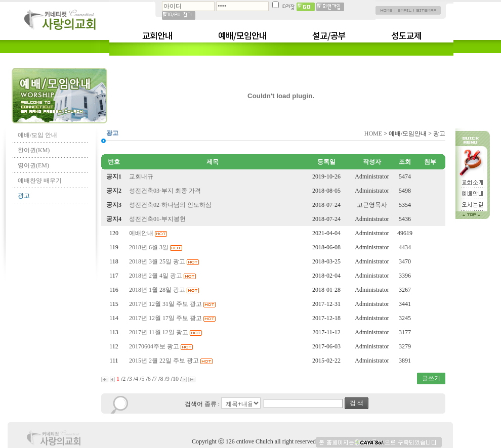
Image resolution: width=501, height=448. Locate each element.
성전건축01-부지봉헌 (158, 219)
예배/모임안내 (242, 35)
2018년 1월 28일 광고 (165, 290)
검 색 (357, 403)
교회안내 (157, 35)
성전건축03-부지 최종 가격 (166, 191)
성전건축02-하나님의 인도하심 (171, 205)
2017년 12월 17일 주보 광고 (173, 318)
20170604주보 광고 (162, 346)
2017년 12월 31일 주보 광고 (173, 304)
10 (176, 379)
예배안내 (149, 233)
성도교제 (406, 35)
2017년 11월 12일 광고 (166, 332)
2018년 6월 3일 (156, 247)
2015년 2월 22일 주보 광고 (172, 361)
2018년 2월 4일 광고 (163, 276)
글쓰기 (431, 378)
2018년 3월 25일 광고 (165, 261)
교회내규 (142, 176)
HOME (373, 133)
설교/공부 (329, 35)
